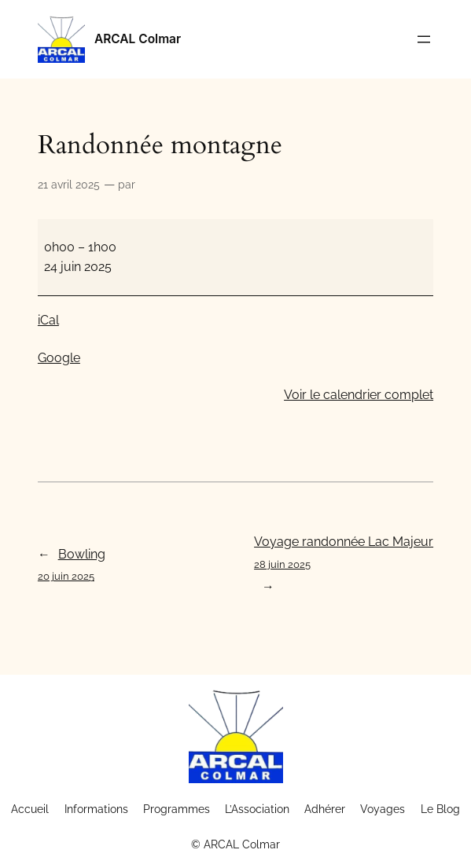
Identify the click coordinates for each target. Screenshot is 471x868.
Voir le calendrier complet (359, 395)
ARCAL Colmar (138, 39)
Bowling (72, 567)
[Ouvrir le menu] (424, 39)
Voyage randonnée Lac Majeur (344, 554)
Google (59, 358)
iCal (48, 320)
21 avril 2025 (69, 184)
